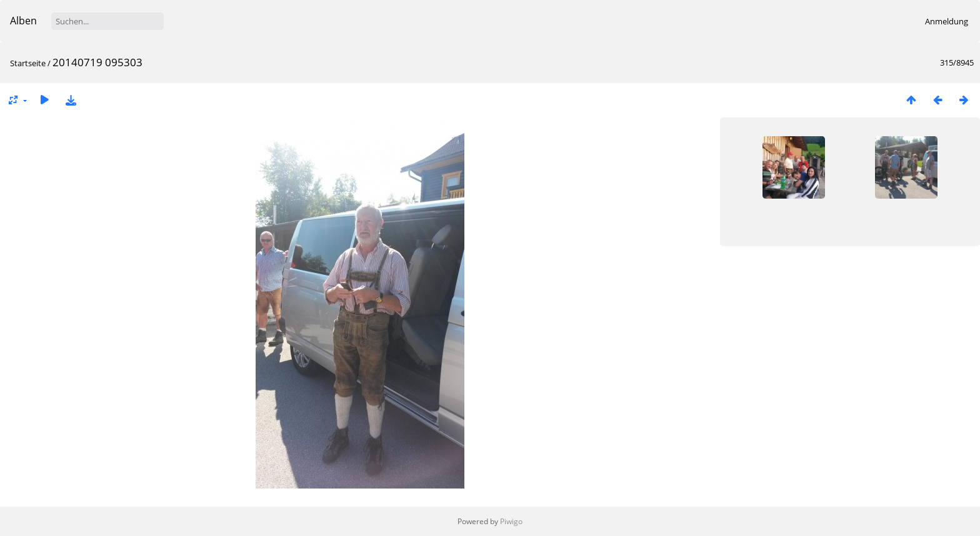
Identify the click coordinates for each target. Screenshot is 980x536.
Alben (23, 21)
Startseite (28, 63)
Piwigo (511, 521)
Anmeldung (947, 21)
